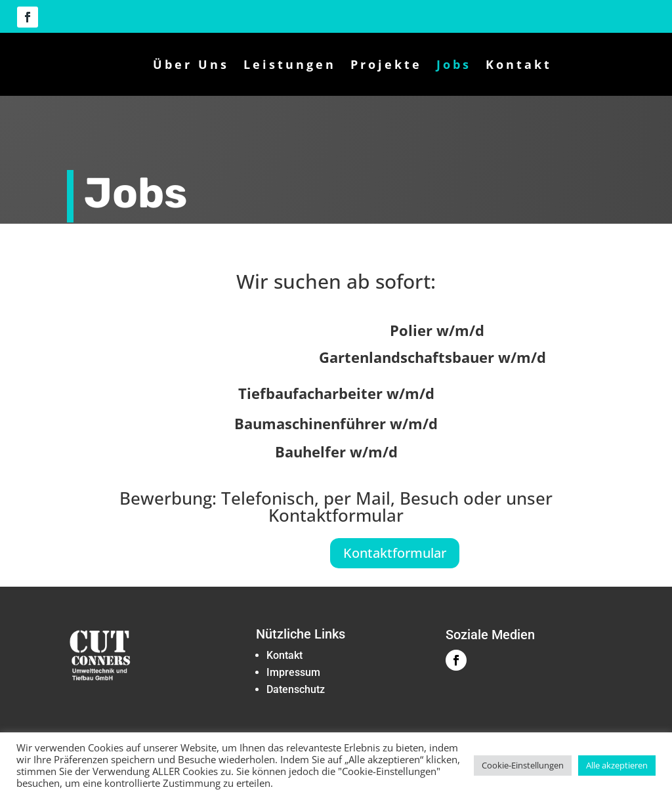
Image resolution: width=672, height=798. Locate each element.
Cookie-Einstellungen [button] (523, 765)
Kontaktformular (395, 559)
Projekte (386, 64)
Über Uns (191, 64)
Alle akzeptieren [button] (617, 765)
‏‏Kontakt (284, 662)
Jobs (454, 64)
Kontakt (519, 64)
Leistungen (290, 64)
